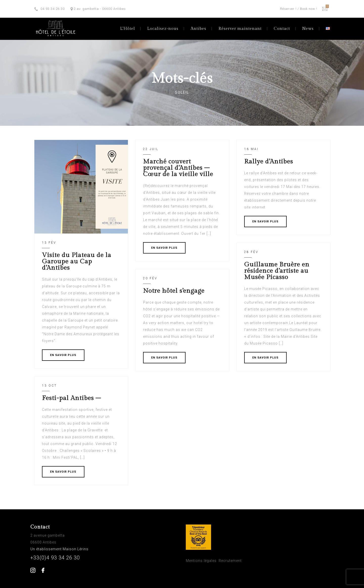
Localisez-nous (163, 29)
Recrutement (230, 561)
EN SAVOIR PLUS (63, 355)
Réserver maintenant (240, 29)
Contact (282, 29)
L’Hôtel (128, 29)
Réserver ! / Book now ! (299, 9)
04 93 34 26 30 (53, 9)
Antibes (198, 29)
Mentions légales (201, 561)
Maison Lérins (76, 549)
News (308, 29)
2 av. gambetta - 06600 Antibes (100, 9)
